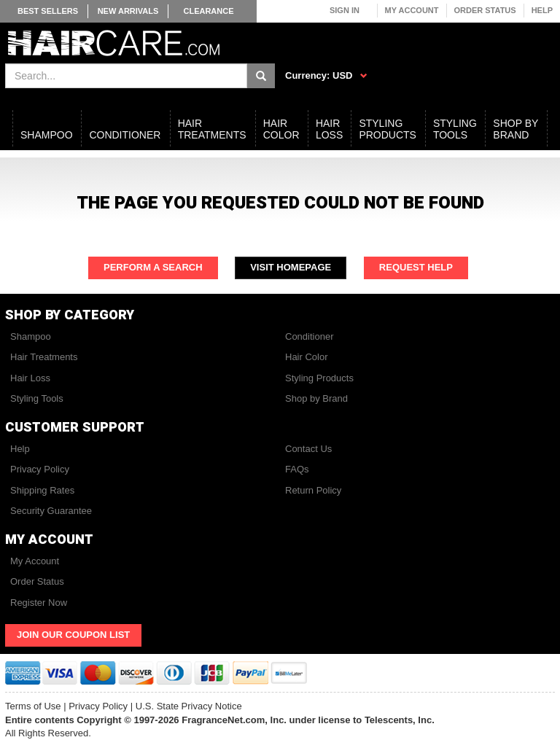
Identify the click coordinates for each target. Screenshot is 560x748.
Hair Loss (30, 378)
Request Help (416, 267)
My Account (412, 10)
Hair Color (307, 357)
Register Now (39, 603)
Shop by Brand (316, 398)
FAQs (297, 469)
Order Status (485, 10)
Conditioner (310, 336)
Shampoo (31, 336)
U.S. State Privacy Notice (189, 706)
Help (542, 10)
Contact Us (308, 449)
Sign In (345, 10)
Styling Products (319, 378)
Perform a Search (153, 267)
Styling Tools (37, 398)
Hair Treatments (44, 357)
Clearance (208, 11)
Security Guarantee (51, 511)
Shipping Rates (42, 490)
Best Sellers (48, 11)
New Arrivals (128, 11)
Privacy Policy (40, 469)
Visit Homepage (291, 267)
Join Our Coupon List (73, 635)
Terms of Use (33, 706)
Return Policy (313, 490)
